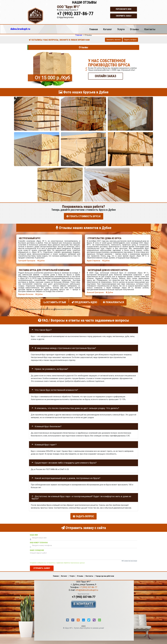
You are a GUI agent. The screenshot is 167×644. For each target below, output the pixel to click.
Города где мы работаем (105, 575)
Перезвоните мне (124, 9)
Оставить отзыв (55, 302)
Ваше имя (34, 534)
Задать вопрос (130, 40)
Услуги (121, 29)
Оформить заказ (124, 16)
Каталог (108, 29)
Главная (94, 29)
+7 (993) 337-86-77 (75, 14)
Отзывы (134, 29)
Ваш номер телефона (39, 541)
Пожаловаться (113, 302)
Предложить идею (84, 302)
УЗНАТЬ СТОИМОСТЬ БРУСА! (84, 216)
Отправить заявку (42, 567)
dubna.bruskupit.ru (20, 29)
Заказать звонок (114, 40)
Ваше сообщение (37, 549)
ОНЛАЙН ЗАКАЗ (106, 76)
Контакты (150, 29)
